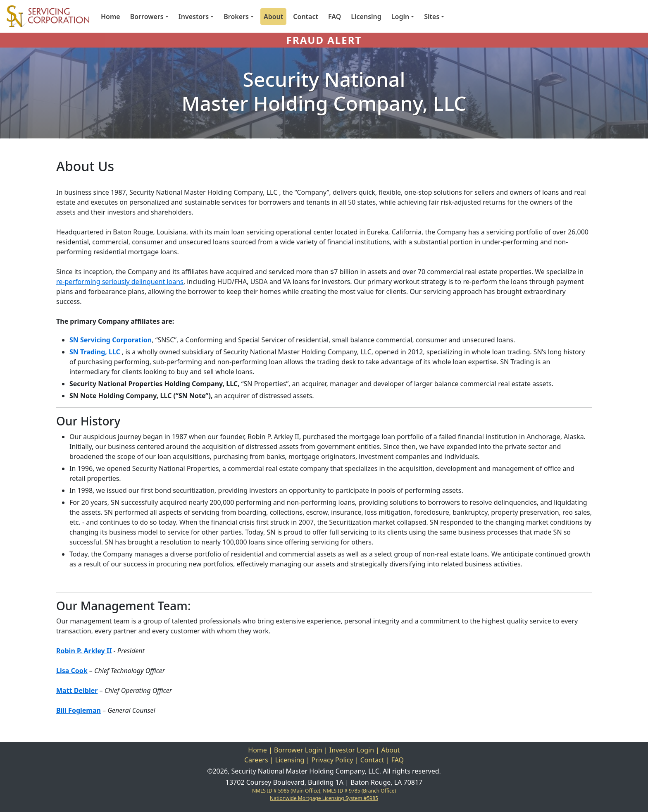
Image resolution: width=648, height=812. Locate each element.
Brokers (236, 17)
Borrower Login (298, 750)
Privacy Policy (332, 760)
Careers (256, 760)
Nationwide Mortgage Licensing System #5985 (324, 798)
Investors (194, 17)
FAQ (335, 17)
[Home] (45, 16)
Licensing (366, 17)
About (273, 17)
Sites (432, 17)
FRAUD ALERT (324, 40)
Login (400, 17)
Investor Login (352, 750)
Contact (306, 17)
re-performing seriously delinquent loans (120, 282)
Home (111, 17)
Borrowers (147, 17)
